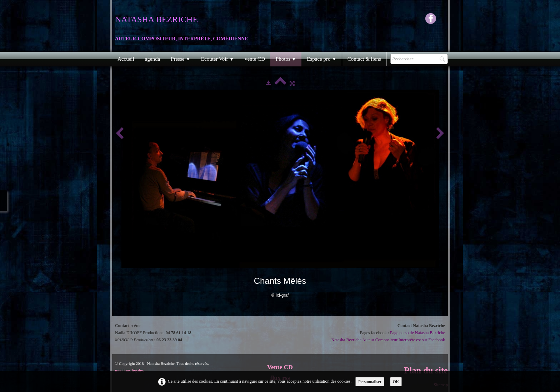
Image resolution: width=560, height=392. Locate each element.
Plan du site (426, 370)
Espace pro (322, 59)
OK (396, 382)
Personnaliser (370, 382)
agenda (152, 59)
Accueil (126, 59)
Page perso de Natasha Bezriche (417, 333)
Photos (286, 59)
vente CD (255, 59)
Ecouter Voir (217, 59)
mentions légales (129, 371)
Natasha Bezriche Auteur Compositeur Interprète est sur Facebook (388, 340)
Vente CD (280, 367)
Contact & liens (364, 59)
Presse (181, 59)
